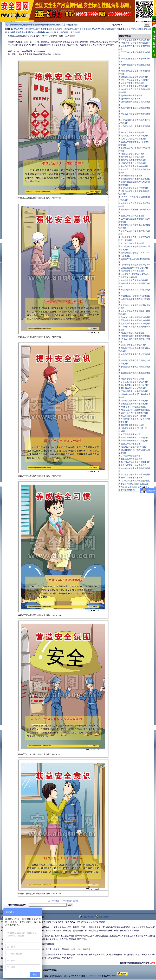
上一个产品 (53, 901)
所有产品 (74, 901)
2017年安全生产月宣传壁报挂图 (135, 280)
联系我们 (74, 25)
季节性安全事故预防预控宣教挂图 (136, 320)
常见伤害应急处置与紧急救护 (134, 465)
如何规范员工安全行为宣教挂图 (135, 401)
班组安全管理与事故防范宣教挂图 (136, 179)
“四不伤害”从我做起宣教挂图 (133, 407)
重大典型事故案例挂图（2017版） (136, 385)
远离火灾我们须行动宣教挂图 (134, 139)
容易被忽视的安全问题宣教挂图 (135, 404)
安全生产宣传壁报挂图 (131, 444)
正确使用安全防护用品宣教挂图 (135, 391)
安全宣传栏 (56, 25)
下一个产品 (64, 901)
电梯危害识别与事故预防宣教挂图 (136, 336)
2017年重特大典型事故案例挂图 (135, 413)
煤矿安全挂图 (34, 32)
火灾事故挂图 (110, 29)
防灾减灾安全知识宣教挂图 (133, 132)
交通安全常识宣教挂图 (131, 99)
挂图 (21, 29)
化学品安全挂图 (60, 29)
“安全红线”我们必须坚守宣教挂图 (135, 410)
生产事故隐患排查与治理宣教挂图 (136, 475)
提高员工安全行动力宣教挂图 (134, 163)
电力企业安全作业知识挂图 (133, 379)
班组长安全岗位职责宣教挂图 (134, 345)
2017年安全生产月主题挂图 (133, 271)
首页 (7, 25)
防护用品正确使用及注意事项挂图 (136, 462)
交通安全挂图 (86, 29)
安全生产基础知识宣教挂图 (133, 216)
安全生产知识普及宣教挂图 (133, 243)
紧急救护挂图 (62, 32)
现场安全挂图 (73, 29)
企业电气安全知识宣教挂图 (133, 83)
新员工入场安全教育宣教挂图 (134, 160)
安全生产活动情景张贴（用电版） (136, 80)
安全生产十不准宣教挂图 (132, 478)
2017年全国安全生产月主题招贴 (135, 438)
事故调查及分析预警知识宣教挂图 (136, 296)
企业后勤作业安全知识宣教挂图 (135, 382)
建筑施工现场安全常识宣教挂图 (135, 77)
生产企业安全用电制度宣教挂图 (135, 86)
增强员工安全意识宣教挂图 (133, 154)
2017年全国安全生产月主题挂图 (135, 441)
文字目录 (65, 25)
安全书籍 (31, 25)
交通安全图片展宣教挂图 (132, 96)
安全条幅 (39, 25)
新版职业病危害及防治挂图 (133, 425)
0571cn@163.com (94, 976)
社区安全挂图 (74, 32)
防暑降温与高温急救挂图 (132, 459)
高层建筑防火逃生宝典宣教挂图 (135, 136)
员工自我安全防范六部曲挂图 (134, 416)
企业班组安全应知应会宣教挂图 (135, 188)
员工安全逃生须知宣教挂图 (133, 157)
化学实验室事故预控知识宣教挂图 (136, 324)
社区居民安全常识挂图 (131, 434)
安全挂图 (22, 25)
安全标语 (14, 25)
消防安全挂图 (34, 29)
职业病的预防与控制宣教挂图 (134, 388)
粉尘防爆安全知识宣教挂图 (133, 333)
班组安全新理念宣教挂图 (132, 176)
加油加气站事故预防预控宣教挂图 (136, 317)
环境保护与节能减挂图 (131, 456)
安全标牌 (47, 25)
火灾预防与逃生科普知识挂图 (134, 447)
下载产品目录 (88, 917)
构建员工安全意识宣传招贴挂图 (135, 166)
